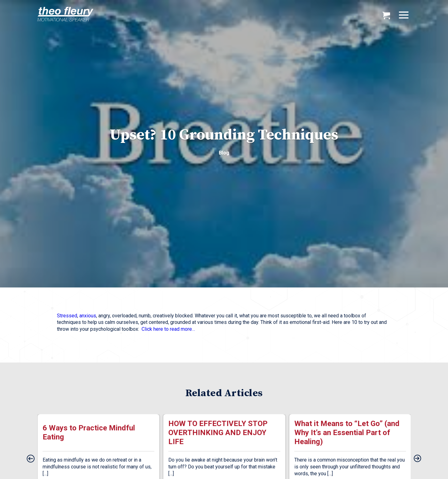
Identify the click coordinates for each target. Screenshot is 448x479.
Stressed (67, 316)
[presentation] (30, 459)
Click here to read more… (168, 329)
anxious (88, 316)
